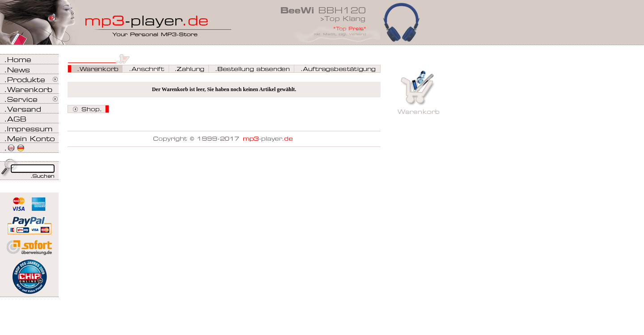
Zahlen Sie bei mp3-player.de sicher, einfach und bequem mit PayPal (29, 222)
